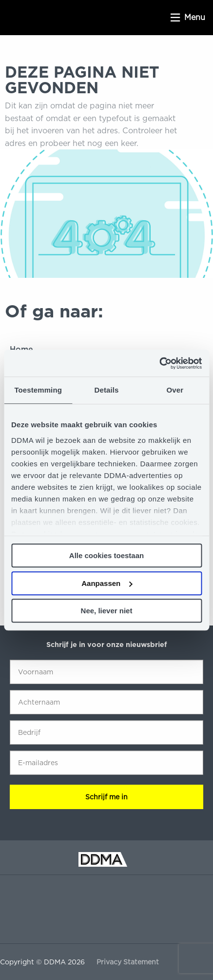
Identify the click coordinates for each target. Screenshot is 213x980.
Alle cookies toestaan (106, 555)
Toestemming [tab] (38, 390)
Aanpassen (107, 583)
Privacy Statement (128, 962)
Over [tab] (175, 390)
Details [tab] (107, 390)
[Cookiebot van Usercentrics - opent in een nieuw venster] (159, 363)
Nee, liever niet (107, 611)
